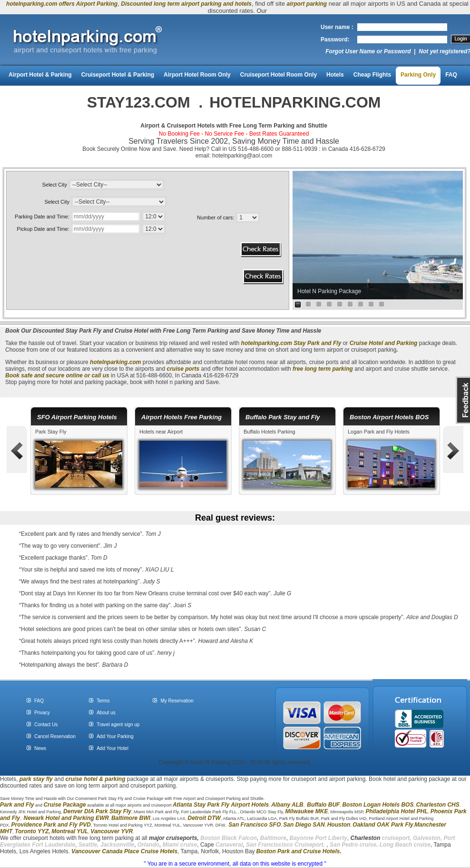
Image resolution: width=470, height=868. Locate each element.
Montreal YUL (70, 831)
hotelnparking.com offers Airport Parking (62, 4)
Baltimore (273, 838)
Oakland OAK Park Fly (383, 825)
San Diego (297, 825)
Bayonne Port (308, 838)
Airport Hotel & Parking (40, 75)
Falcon (248, 838)
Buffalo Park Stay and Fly (283, 417)
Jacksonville (117, 845)
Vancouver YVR (112, 831)
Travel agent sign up (118, 725)
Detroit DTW (204, 818)
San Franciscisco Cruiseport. (286, 845)
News (40, 748)
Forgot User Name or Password (368, 51)
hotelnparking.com (267, 343)
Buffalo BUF (323, 805)
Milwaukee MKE (306, 811)
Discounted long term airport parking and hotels (186, 4)
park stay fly (36, 779)
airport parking (307, 4)
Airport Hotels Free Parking (181, 417)
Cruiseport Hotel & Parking (118, 75)
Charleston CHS (437, 805)
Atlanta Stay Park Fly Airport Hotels (221, 805)
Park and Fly (17, 805)
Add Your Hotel (113, 748)
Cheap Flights (372, 75)
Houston (339, 825)
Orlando (148, 845)
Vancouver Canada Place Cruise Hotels (124, 851)
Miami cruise (180, 845)
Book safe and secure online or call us (57, 375)
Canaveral (229, 845)
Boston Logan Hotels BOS (378, 805)
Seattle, (89, 845)
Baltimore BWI (131, 818)
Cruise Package (64, 805)
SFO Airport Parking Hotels (77, 417)
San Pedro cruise (353, 845)
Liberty (337, 838)
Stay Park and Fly (317, 343)
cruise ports (184, 369)
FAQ (451, 75)
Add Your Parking (115, 736)
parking (115, 779)
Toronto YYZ (32, 831)
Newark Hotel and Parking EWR (66, 818)
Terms (103, 701)
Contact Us (46, 725)
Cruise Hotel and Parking (384, 343)
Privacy (42, 713)
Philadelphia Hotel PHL (397, 811)
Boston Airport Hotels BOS (389, 417)
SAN (318, 825)
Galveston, (427, 838)
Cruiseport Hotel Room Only (279, 75)
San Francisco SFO (255, 825)
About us (106, 713)
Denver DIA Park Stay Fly (97, 811)
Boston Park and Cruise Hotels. (299, 851)
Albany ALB (287, 805)
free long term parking (323, 369)
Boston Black (219, 838)
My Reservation (177, 701)
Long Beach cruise (405, 845)
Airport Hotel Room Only (197, 75)
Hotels (335, 75)
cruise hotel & (85, 779)
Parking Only (418, 75)
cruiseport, (381, 838)
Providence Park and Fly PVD (51, 825)
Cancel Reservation (55, 736)
